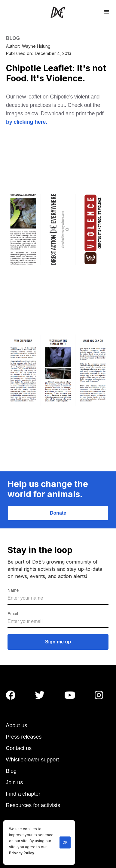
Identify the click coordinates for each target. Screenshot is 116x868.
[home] (58, 12)
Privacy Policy (22, 853)
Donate (58, 513)
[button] (107, 11)
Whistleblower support (32, 760)
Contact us (19, 748)
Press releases (24, 737)
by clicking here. (27, 122)
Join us (14, 782)
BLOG (13, 38)
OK (65, 842)
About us (16, 725)
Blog (11, 771)
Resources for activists (33, 805)
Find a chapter (23, 794)
